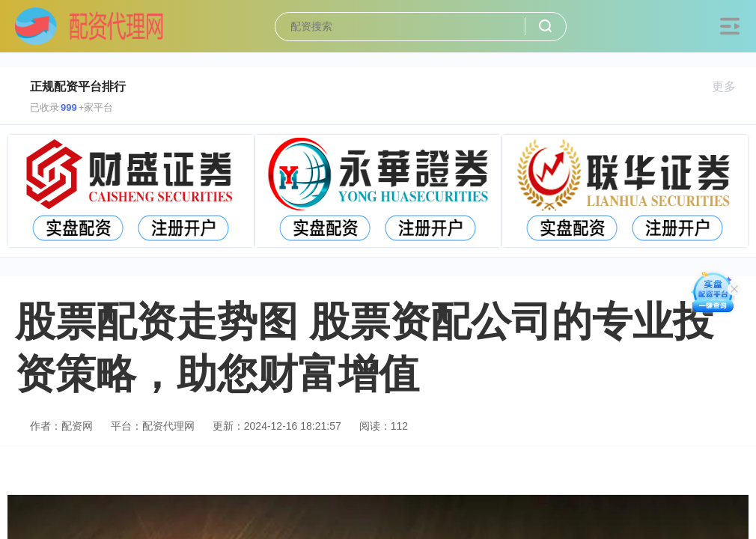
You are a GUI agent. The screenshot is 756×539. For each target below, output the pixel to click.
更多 (730, 86)
